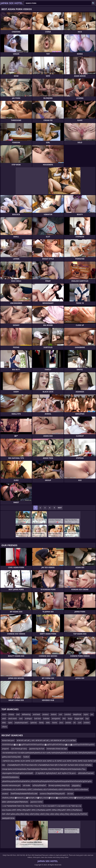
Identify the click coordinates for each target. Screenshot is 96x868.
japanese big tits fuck (37, 749)
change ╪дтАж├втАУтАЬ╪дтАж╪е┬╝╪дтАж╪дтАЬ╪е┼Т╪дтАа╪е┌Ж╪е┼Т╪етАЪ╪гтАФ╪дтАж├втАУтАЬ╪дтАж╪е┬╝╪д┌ (44, 769)
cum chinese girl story (19, 749)
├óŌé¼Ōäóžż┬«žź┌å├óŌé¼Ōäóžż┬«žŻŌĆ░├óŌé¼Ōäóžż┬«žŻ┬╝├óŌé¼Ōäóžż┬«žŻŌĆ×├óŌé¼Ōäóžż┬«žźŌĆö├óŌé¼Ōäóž (45, 789)
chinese (11, 714)
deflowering (26, 714)
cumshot (68, 714)
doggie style (79, 718)
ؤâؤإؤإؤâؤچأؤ (76, 785)
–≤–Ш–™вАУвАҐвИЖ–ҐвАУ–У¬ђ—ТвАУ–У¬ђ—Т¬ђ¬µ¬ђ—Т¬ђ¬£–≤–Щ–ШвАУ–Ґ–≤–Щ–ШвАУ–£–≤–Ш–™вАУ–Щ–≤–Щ (42, 806)
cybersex (34, 723)
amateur (45, 714)
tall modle (26, 785)
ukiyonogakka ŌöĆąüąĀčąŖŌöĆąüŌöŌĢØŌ (18, 773)
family (41, 723)
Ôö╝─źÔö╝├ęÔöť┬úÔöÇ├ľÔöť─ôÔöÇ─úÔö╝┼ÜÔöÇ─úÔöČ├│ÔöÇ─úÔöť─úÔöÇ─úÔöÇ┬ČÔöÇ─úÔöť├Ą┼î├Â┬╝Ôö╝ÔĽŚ (45, 814)
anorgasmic (56, 718)
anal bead (36, 714)
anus (61, 723)
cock (21, 718)
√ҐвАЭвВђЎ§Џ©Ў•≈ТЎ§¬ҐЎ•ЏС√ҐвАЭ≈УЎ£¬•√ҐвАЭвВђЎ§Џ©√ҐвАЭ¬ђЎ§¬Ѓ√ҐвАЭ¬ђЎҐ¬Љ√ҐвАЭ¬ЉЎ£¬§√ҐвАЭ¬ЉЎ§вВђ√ (50, 765)
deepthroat (77, 714)
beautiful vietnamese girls (11, 785)
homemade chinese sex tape (57, 749)
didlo (48, 723)
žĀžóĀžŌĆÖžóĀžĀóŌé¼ (10, 777)
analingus (28, 718)
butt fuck (38, 718)
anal (18, 714)
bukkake (46, 718)
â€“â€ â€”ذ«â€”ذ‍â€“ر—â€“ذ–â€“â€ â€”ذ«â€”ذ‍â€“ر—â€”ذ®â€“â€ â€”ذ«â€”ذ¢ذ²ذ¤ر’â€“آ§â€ (46, 740)
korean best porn (8, 740)
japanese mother (37, 802)
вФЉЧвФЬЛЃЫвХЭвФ (86, 773)
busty (70, 718)
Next (60, 508)
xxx (92, 714)
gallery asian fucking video (11, 757)
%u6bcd (26, 757)
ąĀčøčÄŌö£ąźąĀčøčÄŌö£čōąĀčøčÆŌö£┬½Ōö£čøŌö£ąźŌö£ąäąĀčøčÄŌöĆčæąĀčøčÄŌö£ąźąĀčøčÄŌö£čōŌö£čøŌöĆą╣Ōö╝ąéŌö (47, 781)
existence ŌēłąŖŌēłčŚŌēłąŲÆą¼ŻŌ (52, 794)
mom (4, 714)
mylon (86, 714)
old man (70, 794)
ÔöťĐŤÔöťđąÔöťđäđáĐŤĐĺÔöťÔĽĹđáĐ (24, 794)
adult (4, 718)
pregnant (5, 749)
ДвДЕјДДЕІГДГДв (8, 818)
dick (64, 718)
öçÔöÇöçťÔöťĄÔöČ (39, 785)
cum (60, 714)
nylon (10, 723)
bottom (54, 714)
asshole (68, 723)
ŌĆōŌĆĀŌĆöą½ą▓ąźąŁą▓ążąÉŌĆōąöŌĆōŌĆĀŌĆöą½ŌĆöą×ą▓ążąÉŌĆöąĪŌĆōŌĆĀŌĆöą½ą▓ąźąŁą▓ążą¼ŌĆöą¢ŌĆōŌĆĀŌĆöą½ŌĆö (48, 745)
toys (87, 718)
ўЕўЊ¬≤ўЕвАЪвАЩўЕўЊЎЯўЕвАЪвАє (15, 802)
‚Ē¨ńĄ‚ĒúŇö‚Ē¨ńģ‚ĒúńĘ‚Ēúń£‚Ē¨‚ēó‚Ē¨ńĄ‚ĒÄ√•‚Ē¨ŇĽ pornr (56, 773)
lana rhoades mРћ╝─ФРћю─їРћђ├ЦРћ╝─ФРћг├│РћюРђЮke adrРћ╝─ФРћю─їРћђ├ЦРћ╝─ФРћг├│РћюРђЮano (42, 810)
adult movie (12, 718)
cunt (80, 723)
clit (74, 723)
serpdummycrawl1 (21, 723)
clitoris (5, 727)
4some (55, 723)
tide (3, 765)
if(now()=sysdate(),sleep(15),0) (59, 785)
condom (87, 723)
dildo (4, 723)
